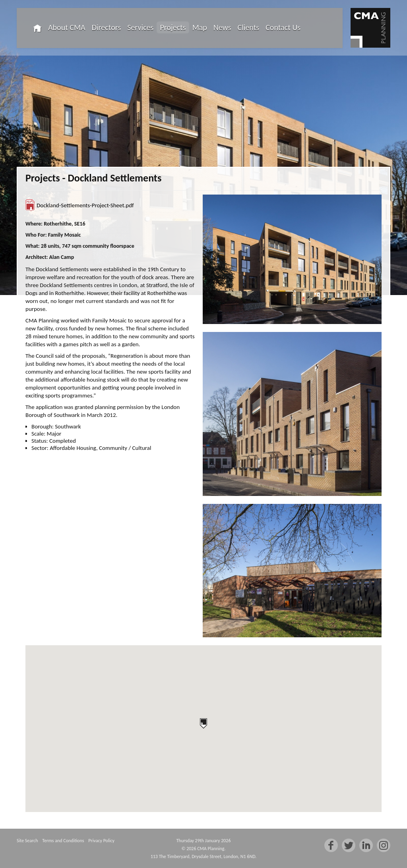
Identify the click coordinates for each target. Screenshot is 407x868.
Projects (173, 27)
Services (140, 27)
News (222, 27)
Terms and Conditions (63, 841)
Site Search (27, 841)
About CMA (67, 27)
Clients (249, 27)
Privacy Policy (101, 841)
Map (200, 27)
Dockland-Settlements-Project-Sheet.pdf (85, 205)
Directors (107, 27)
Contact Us (283, 27)
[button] (203, 723)
